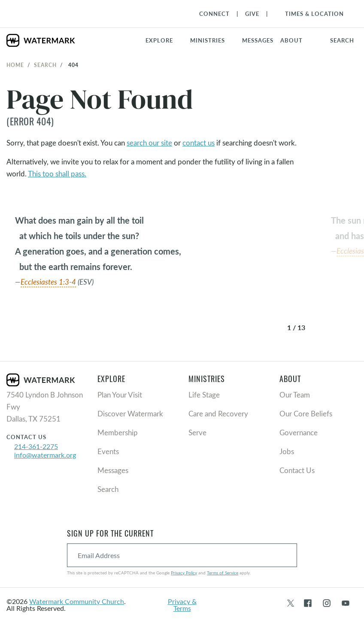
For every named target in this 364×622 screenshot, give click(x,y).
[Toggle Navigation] (310, 14)
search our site (149, 143)
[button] (213, 40)
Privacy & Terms (182, 605)
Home (15, 65)
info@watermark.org (45, 455)
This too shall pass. (57, 174)
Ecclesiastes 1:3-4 (48, 282)
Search (45, 65)
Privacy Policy (184, 573)
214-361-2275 (36, 446)
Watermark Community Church (77, 601)
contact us (199, 143)
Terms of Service (223, 573)
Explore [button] (159, 40)
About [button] (291, 40)
